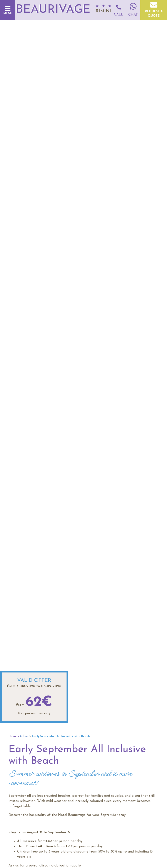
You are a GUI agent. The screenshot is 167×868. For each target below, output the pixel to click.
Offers (24, 736)
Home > (14, 736)
